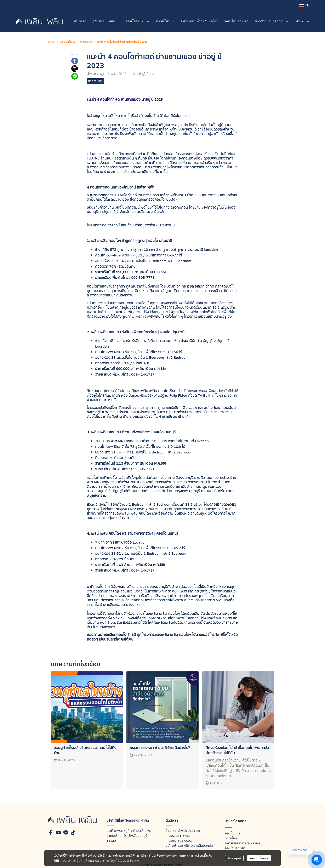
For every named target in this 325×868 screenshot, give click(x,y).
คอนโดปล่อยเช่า (235, 848)
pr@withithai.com (187, 831)
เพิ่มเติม (302, 21)
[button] (304, 5)
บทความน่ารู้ (86, 42)
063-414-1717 (143, 374)
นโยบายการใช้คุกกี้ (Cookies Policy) (117, 860)
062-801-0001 (181, 841)
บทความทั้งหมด (68, 42)
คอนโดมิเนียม (234, 833)
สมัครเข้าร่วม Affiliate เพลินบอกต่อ (189, 846)
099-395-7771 (143, 278)
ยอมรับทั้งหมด (259, 858)
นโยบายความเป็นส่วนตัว (74, 860)
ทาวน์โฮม (231, 838)
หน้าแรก (51, 42)
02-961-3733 (180, 836)
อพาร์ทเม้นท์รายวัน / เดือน (242, 843)
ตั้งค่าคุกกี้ (234, 858)
